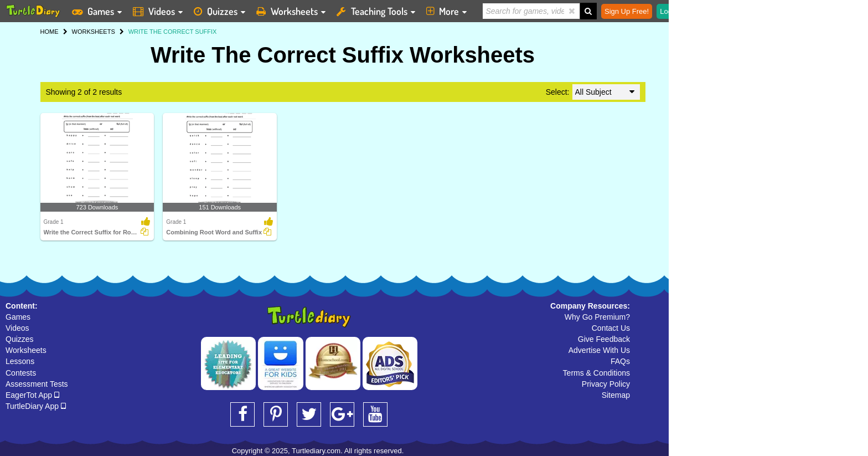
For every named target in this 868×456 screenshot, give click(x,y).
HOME (50, 32)
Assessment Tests (37, 384)
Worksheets (26, 350)
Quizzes (20, 339)
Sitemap (616, 395)
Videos (17, 328)
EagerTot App (32, 395)
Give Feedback (604, 339)
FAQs (620, 361)
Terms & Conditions (596, 373)
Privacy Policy (606, 384)
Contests (21, 373)
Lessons (20, 361)
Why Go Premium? (597, 317)
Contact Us (611, 328)
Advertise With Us (599, 350)
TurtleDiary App (36, 406)
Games (18, 317)
